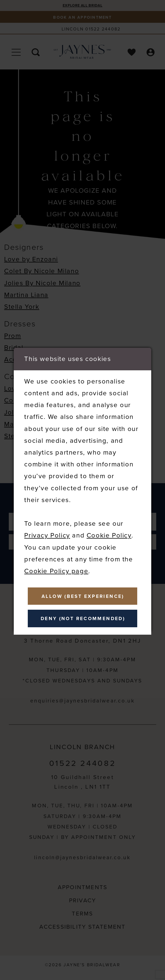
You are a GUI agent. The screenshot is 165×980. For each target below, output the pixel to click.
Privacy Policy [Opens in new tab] (47, 533)
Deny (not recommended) (85, 620)
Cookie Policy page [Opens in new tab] (56, 569)
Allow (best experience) (85, 595)
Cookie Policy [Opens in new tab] (109, 533)
